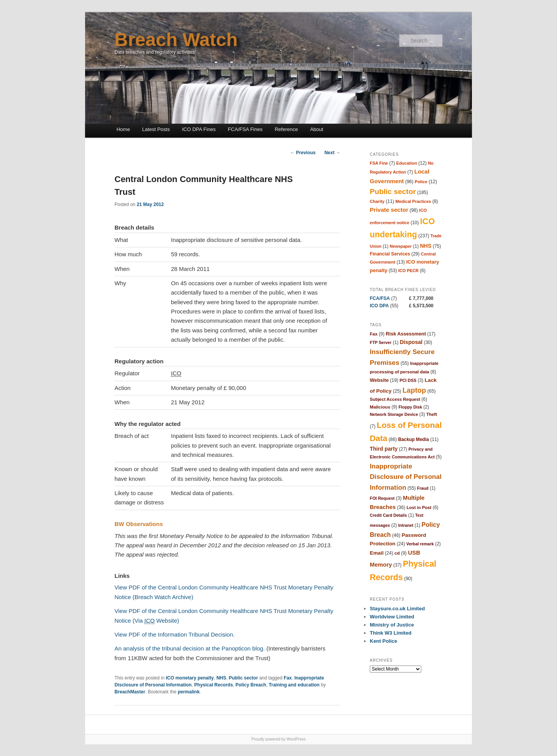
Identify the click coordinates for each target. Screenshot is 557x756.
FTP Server (381, 342)
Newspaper (401, 246)
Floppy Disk (410, 407)
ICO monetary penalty (190, 678)
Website (379, 380)
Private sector (389, 210)
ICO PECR (409, 271)
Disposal (411, 342)
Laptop (414, 390)
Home (123, 129)
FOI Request (382, 498)
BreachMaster (130, 692)
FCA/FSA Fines (245, 129)
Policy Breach (251, 685)
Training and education (294, 685)
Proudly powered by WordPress (278, 739)
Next (332, 153)
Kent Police (384, 641)
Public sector (243, 678)
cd (397, 553)
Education (407, 163)
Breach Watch (176, 40)
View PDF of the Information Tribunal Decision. (175, 634)
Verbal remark (420, 544)
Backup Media (413, 439)
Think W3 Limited (391, 633)
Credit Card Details (388, 515)
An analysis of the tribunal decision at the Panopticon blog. (190, 648)
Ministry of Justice (392, 625)
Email (377, 553)
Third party (384, 449)
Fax (288, 678)
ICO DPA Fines (199, 129)
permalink (189, 692)
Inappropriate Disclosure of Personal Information (406, 477)
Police (421, 182)
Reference (286, 129)
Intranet (406, 525)
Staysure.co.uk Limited (397, 609)
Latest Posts (156, 129)
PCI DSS (408, 380)
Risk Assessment (406, 334)
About (317, 129)
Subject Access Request (395, 399)
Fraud (423, 488)
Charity (377, 201)
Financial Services (390, 254)
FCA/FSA (380, 298)
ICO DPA (379, 306)
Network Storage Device (394, 414)
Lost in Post (419, 507)
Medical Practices (413, 201)
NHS (221, 678)
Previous (303, 153)
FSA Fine (379, 163)
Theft (432, 414)
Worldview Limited (392, 617)
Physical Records (214, 685)
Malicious (380, 407)
